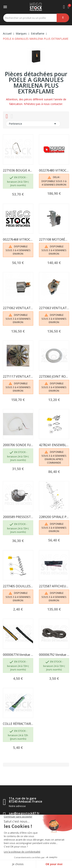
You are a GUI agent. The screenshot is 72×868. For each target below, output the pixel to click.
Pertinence (33, 124)
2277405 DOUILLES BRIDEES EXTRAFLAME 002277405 (18, 586)
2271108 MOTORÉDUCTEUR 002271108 (54, 239)
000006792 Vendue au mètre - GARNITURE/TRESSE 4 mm (54, 655)
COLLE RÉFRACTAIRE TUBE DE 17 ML (18, 724)
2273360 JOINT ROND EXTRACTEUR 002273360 (54, 376)
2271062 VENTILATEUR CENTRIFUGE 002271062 (18, 308)
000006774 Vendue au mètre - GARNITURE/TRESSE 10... (18, 655)
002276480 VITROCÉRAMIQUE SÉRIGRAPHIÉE (54, 170)
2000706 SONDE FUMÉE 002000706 (18, 445)
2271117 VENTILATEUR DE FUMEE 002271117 (18, 376)
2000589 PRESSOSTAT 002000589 (18, 517)
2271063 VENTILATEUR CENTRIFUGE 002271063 (54, 308)
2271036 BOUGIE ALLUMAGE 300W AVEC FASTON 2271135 (18, 170)
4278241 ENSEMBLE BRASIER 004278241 (54, 445)
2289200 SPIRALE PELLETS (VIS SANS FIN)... (54, 517)
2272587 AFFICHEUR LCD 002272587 (54, 586)
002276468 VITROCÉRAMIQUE (18, 239)
